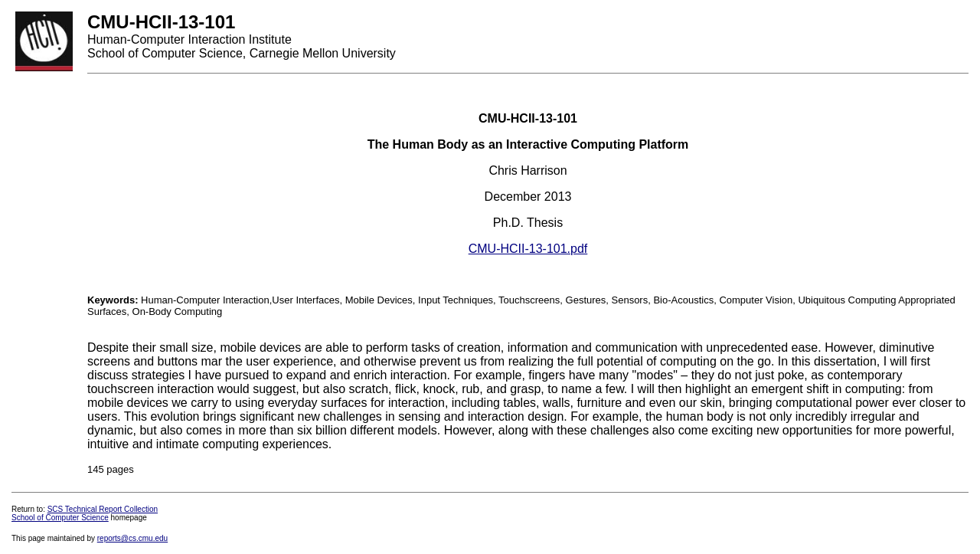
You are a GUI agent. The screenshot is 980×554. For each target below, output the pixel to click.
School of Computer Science (60, 518)
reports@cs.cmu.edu (132, 538)
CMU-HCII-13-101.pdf (528, 249)
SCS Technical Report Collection (103, 509)
